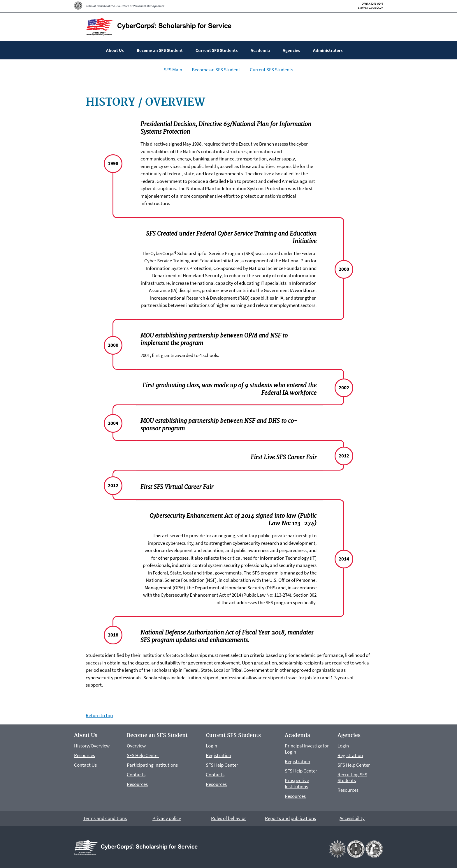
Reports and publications (290, 818)
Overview (136, 746)
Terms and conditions (105, 818)
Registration (218, 755)
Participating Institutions (152, 765)
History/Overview (92, 746)
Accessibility (352, 818)
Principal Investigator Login (307, 749)
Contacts (136, 775)
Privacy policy (167, 818)
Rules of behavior (228, 818)
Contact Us (85, 765)
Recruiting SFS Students (352, 777)
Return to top (99, 715)
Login (211, 746)
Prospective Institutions (297, 783)
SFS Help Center (143, 755)
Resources (85, 755)
